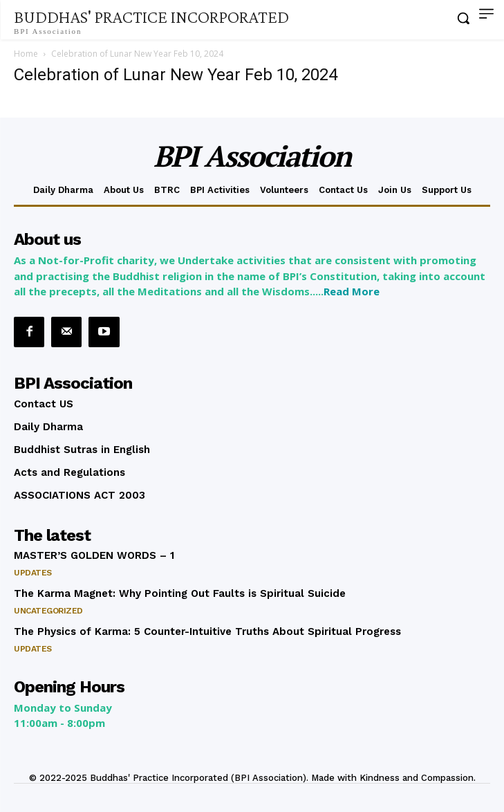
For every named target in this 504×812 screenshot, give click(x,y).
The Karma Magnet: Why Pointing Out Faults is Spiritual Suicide (180, 593)
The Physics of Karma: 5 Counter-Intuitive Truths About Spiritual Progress (207, 631)
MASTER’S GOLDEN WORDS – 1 (94, 555)
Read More (352, 291)
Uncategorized (48, 611)
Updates (33, 573)
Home (26, 54)
